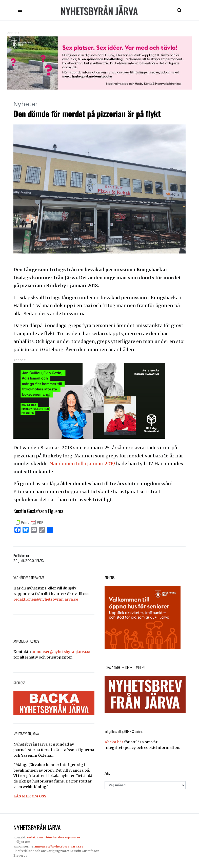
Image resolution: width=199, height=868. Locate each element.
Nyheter (25, 104)
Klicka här (114, 742)
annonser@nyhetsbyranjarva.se (61, 652)
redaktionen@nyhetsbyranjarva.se (46, 599)
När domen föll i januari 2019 (82, 464)
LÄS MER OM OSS (30, 796)
